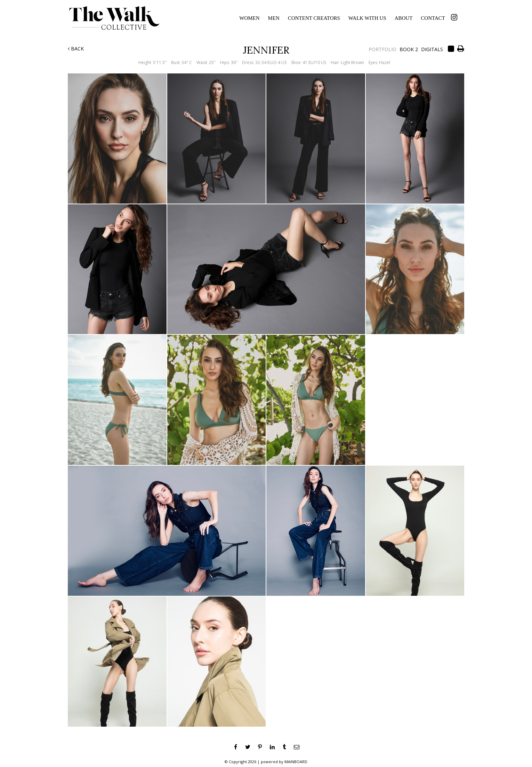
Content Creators (314, 18)
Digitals (432, 49)
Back (76, 49)
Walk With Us (367, 18)
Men (274, 18)
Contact (433, 18)
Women (249, 18)
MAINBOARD (296, 762)
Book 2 (409, 49)
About (404, 18)
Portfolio (382, 49)
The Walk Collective (120, 18)
